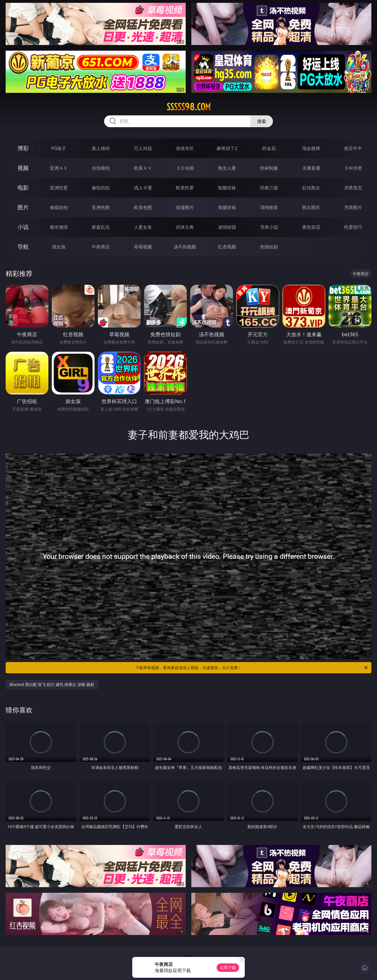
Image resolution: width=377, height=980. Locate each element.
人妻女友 (143, 227)
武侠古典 (185, 227)
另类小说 (269, 227)
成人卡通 (143, 188)
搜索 (262, 121)
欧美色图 (143, 207)
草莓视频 (143, 247)
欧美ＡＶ (143, 168)
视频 (23, 168)
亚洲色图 (101, 207)
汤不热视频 (185, 247)
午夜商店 (101, 247)
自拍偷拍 (101, 168)
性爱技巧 (353, 227)
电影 (23, 188)
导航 (23, 247)
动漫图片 (185, 207)
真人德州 (101, 148)
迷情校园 (227, 227)
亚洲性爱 (59, 188)
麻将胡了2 (227, 148)
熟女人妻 (227, 168)
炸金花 (269, 148)
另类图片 (353, 207)
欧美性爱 (185, 188)
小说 (23, 227)
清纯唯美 (269, 207)
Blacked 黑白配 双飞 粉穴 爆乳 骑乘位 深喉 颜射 (52, 684)
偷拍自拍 (101, 188)
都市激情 (59, 227)
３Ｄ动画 (185, 168)
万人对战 (143, 148)
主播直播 (311, 168)
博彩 (23, 148)
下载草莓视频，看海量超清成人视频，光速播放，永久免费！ (252, 668)
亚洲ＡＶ (59, 168)
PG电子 (59, 148)
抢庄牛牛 (353, 148)
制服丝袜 (227, 188)
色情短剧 (269, 247)
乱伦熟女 (311, 188)
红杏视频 (227, 247)
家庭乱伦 (101, 227)
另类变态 (353, 188)
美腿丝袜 (227, 207)
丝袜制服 (269, 168)
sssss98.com (189, 107)
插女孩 (59, 247)
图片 (23, 207)
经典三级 (269, 188)
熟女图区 (311, 207)
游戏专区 (185, 148)
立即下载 (228, 967)
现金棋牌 (311, 148)
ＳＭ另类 (353, 168)
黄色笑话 (311, 227)
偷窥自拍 (59, 207)
